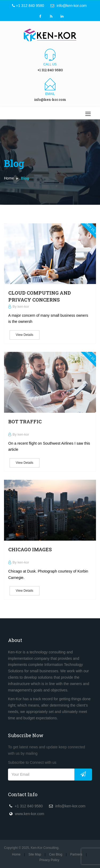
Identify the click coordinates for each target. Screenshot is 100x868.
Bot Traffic (25, 422)
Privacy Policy (49, 860)
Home (9, 178)
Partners (76, 854)
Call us (50, 64)
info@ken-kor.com (69, 6)
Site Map (35, 854)
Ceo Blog (56, 854)
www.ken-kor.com (30, 814)
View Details (25, 335)
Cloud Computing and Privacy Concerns (40, 296)
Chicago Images (30, 549)
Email (50, 94)
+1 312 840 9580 (28, 6)
